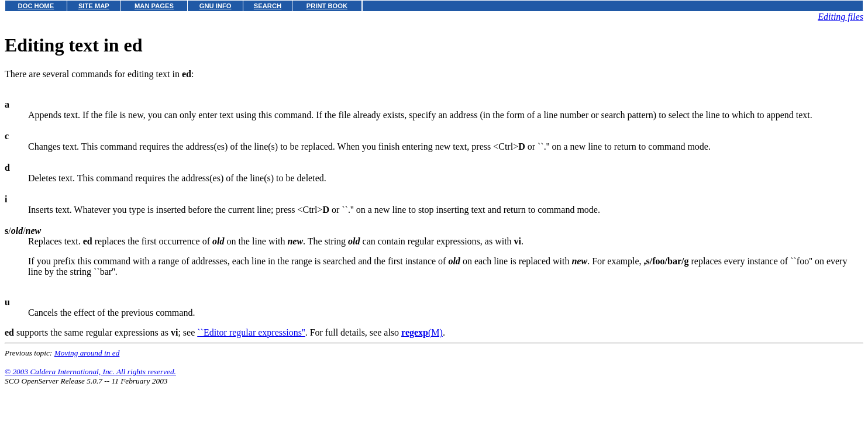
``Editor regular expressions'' (251, 332)
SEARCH (268, 6)
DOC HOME (36, 6)
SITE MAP (94, 6)
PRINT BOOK (327, 6)
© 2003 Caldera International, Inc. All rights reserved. (90, 372)
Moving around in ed (87, 353)
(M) (422, 332)
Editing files (841, 17)
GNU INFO (216, 6)
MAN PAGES (154, 6)
